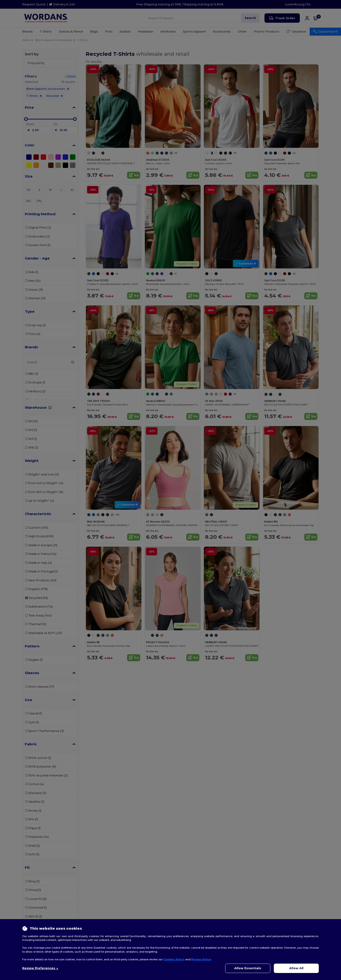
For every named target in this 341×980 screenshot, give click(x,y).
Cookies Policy (174, 959)
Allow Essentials (248, 968)
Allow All (296, 968)
